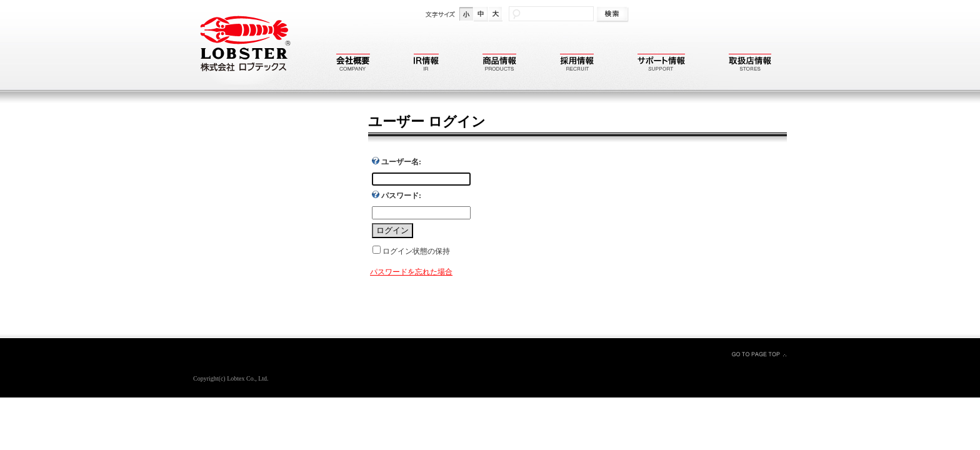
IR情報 (426, 64)
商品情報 (499, 64)
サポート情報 (661, 64)
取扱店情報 (750, 64)
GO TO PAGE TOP (759, 354)
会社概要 (353, 64)
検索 (613, 15)
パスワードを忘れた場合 (411, 272)
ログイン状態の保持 (416, 251)
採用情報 (577, 64)
